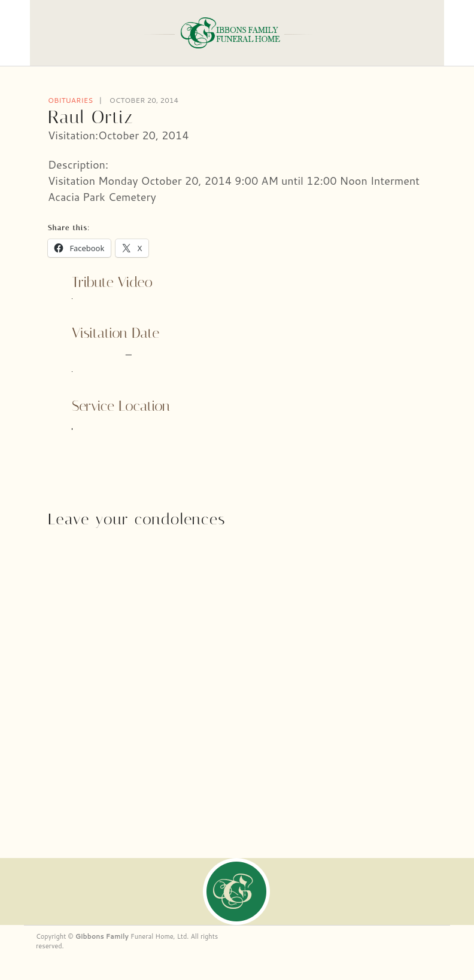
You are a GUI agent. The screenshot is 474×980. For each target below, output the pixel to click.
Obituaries (70, 100)
